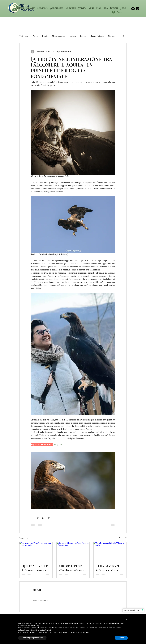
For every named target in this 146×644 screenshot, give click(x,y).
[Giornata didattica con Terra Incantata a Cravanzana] (73, 551)
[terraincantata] (138, 9)
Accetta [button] (121, 638)
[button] (70, 8)
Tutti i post (24, 36)
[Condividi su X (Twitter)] (37, 518)
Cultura (73, 36)
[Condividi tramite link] (49, 518)
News (35, 36)
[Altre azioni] (114, 52)
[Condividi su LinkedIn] (43, 518)
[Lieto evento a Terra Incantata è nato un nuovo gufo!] (36, 551)
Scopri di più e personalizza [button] (32, 638)
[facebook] (133, 9)
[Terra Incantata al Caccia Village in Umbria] (110, 551)
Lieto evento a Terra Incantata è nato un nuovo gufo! (35, 568)
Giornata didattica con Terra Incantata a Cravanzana (72, 568)
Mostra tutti (123, 538)
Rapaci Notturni (97, 36)
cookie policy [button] (35, 626)
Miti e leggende (58, 36)
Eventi (45, 36)
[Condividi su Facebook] (32, 518)
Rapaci (83, 36)
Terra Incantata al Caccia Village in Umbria (108, 568)
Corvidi (111, 36)
